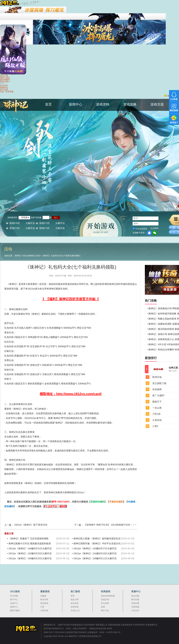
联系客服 (10, 92)
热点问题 (135, 596)
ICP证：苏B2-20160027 (76, 629)
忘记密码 (154, 228)
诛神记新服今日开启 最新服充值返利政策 (30, 543)
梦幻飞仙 (105, 610)
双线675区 (52, 223)
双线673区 (52, 228)
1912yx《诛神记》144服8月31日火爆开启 (30, 548)
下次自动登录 (141, 229)
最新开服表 (15, 610)
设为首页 (4, 86)
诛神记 (18, 256)
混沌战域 (44, 603)
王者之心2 (75, 610)
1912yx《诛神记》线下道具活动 (31, 525)
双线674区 (22, 228)
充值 (2, 92)
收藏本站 (4, 88)
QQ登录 (149, 233)
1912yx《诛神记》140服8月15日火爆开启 (30, 558)
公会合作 (135, 610)
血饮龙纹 (75, 603)
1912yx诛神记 (29, 256)
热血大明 (75, 600)
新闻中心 (76, 104)
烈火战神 (105, 603)
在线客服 (135, 607)
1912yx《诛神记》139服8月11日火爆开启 (95, 558)
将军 (73, 596)
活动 (38, 256)
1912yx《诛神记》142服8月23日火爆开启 (30, 553)
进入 (56, 218)
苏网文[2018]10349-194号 (101, 629)
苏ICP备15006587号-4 (54, 629)
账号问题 (135, 600)
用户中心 (14, 600)
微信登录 (155, 233)
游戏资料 (103, 104)
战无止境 (4, 76)
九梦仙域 (44, 610)
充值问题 (135, 603)
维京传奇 (44, 600)
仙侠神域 (75, 607)
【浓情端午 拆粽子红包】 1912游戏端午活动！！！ (110, 525)
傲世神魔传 (5, 80)
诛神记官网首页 (17, 113)
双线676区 (22, 223)
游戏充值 (157, 104)
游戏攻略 (130, 104)
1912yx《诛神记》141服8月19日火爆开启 (95, 553)
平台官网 (14, 596)
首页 (48, 104)
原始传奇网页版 (108, 596)
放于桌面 (4, 90)
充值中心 (14, 603)
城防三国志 (5, 78)
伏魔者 (43, 596)
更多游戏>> (5, 82)
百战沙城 (105, 600)
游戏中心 (14, 607)
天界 (42, 607)
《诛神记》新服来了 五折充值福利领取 (29, 538)
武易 (103, 607)
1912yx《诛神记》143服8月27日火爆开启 (95, 548)
